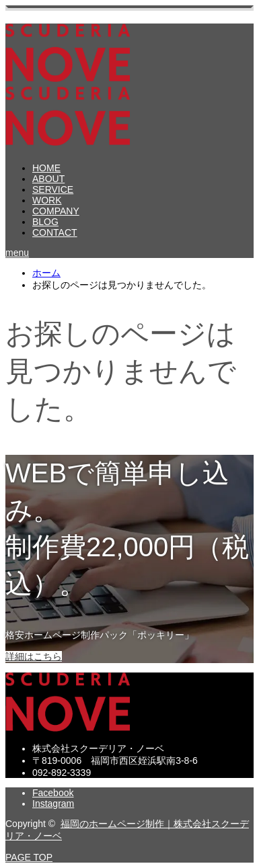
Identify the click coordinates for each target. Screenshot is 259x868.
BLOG (45, 222)
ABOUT (48, 179)
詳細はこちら (34, 656)
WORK (47, 200)
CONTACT (55, 232)
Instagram (53, 804)
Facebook (53, 793)
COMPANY (56, 211)
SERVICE (53, 189)
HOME (46, 168)
